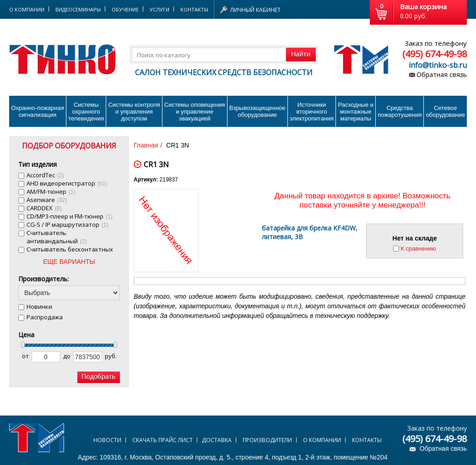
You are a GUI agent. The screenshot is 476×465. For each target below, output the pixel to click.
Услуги (160, 9)
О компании (322, 440)
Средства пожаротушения (400, 111)
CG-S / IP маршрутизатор (68, 224)
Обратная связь (442, 74)
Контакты (194, 9)
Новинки (39, 306)
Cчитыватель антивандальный (57, 237)
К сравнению (418, 249)
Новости (107, 440)
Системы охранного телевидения (86, 112)
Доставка (217, 440)
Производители (267, 440)
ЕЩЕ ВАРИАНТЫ (69, 262)
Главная (146, 145)
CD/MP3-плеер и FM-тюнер (70, 216)
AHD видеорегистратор (67, 183)
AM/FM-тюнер (51, 191)
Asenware (47, 200)
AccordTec (45, 175)
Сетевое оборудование (445, 111)
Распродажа (45, 317)
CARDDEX (44, 208)
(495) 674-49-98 (435, 54)
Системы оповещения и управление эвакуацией (195, 112)
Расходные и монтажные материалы (356, 112)
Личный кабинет (255, 10)
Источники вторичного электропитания (312, 112)
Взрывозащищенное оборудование (257, 111)
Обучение (125, 9)
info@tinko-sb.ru (438, 65)
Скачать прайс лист (162, 440)
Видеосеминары (78, 9)
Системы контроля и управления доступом (134, 112)
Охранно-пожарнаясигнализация (38, 111)
